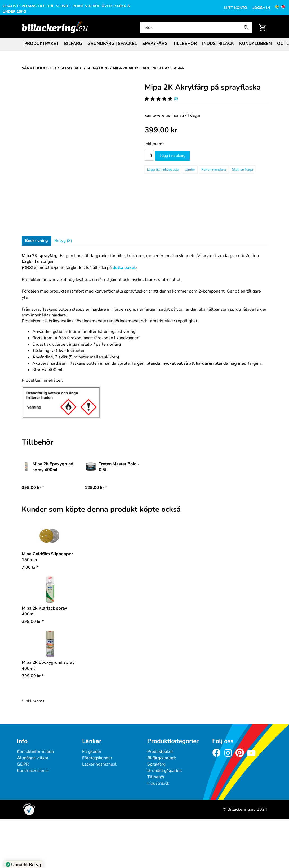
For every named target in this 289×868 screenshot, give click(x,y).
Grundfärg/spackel (165, 771)
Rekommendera (214, 170)
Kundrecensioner (33, 771)
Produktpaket (42, 44)
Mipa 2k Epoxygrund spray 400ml (48, 467)
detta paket (124, 268)
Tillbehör (185, 44)
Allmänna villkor (33, 758)
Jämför (190, 170)
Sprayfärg (155, 44)
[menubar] (144, 44)
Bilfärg (73, 44)
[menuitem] (42, 43)
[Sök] (196, 28)
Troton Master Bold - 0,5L (112, 467)
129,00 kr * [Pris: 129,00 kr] (96, 488)
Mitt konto (236, 8)
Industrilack (218, 44)
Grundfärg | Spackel (112, 44)
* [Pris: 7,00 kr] (30, 567)
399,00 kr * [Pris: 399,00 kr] (33, 488)
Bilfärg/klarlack (162, 758)
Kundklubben (255, 44)
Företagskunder (97, 758)
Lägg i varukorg (173, 156)
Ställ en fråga (243, 170)
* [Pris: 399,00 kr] (33, 622)
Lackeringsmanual (99, 764)
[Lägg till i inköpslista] (163, 170)
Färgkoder (92, 752)
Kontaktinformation (35, 752)
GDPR (23, 764)
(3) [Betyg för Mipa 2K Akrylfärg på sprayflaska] (161, 99)
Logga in (261, 8)
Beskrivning (36, 241)
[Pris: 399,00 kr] (161, 130)
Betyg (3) (63, 241)
